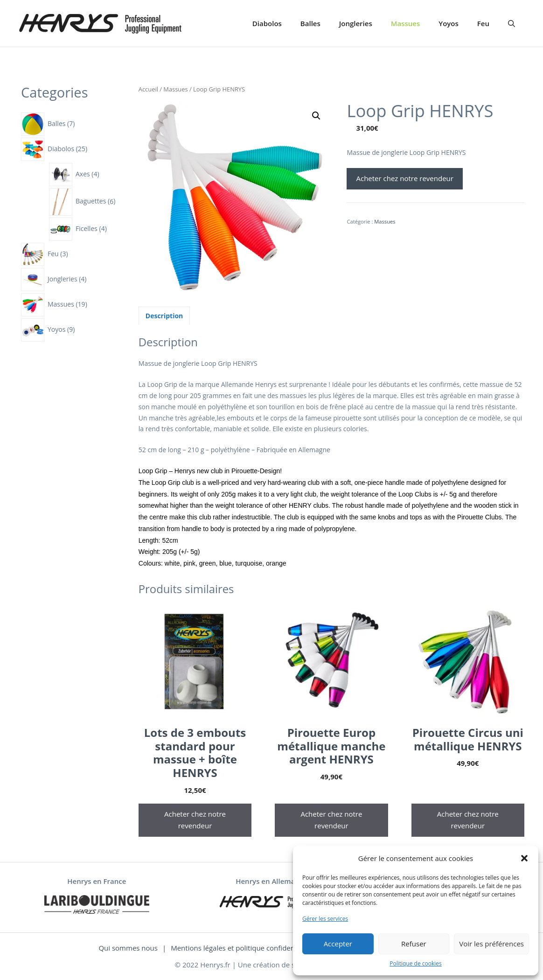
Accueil (148, 89)
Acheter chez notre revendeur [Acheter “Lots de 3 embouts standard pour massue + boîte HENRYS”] (195, 820)
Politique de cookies (416, 963)
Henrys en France (97, 881)
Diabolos (267, 23)
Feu (483, 23)
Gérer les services (325, 919)
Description (164, 316)
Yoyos (449, 23)
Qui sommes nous (128, 948)
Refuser (414, 944)
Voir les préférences (491, 944)
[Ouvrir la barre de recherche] (512, 23)
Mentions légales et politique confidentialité (242, 948)
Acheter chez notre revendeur (404, 178)
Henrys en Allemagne (271, 881)
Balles (310, 23)
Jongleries (356, 23)
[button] (524, 858)
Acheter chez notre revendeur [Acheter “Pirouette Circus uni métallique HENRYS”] (468, 820)
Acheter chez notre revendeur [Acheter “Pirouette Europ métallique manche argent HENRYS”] (331, 820)
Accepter (338, 944)
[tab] (164, 316)
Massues (406, 23)
